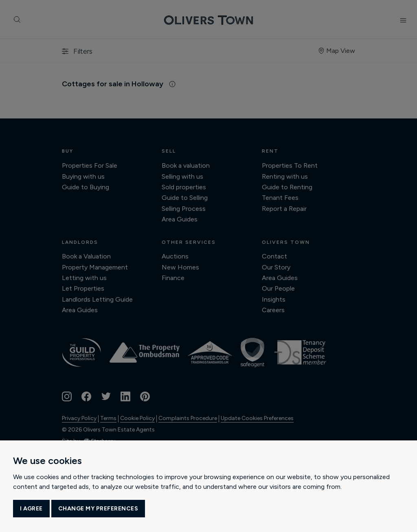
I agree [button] (31, 509)
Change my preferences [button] (98, 509)
